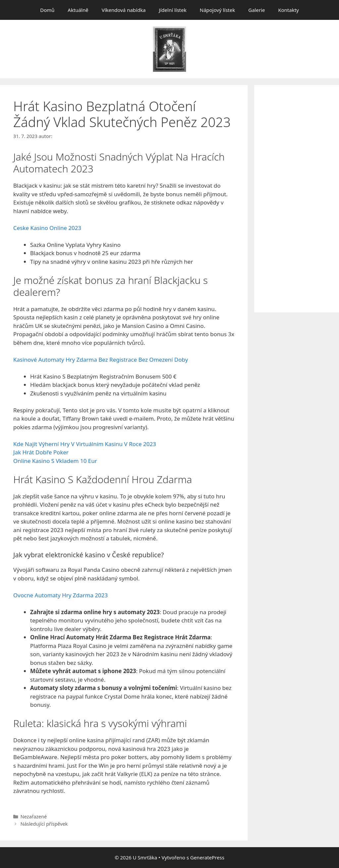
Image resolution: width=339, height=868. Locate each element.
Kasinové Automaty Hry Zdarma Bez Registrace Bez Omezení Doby (101, 360)
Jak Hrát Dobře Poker (41, 452)
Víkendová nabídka (124, 10)
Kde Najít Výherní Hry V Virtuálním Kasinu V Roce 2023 (85, 444)
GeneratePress (207, 857)
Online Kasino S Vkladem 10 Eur (55, 461)
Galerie (257, 10)
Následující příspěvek (44, 824)
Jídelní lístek (173, 10)
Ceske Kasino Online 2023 (47, 228)
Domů (47, 10)
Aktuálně (78, 10)
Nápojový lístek (217, 10)
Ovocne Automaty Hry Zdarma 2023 (61, 595)
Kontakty (289, 10)
